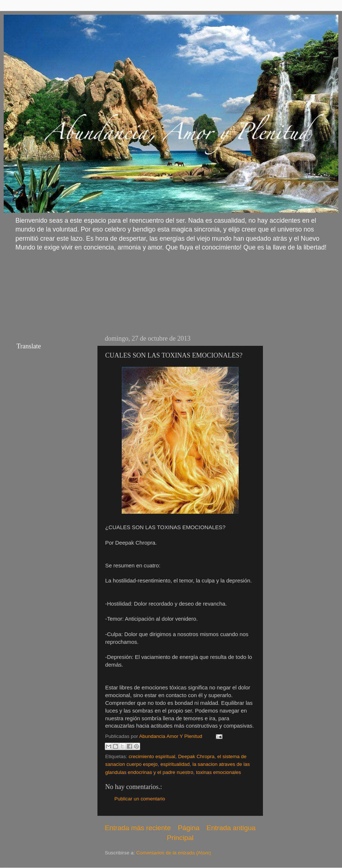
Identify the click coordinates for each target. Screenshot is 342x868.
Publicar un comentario (140, 799)
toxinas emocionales (218, 772)
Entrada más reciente (138, 828)
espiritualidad (175, 764)
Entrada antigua (231, 828)
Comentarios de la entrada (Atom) (174, 853)
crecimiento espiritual (152, 756)
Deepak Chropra (196, 756)
